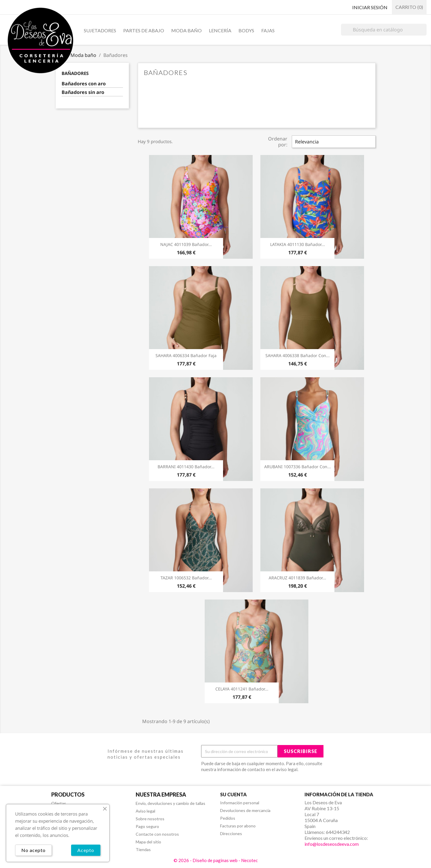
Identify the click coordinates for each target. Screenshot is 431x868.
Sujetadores (100, 30)
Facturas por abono (238, 826)
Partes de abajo (144, 30)
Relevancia (307, 142)
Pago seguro (147, 826)
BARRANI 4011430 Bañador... (186, 467)
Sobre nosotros (150, 819)
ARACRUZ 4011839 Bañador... (297, 578)
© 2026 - (183, 860)
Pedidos (228, 818)
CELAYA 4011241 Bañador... (242, 689)
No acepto (33, 850)
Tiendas (143, 849)
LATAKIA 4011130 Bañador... (298, 244)
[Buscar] (384, 30)
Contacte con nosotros (157, 834)
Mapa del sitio (148, 842)
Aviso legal (145, 811)
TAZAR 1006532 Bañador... (186, 578)
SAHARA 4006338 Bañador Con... (298, 355)
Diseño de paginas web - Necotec (225, 860)
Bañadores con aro (84, 84)
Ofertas (59, 803)
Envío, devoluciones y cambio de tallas (170, 803)
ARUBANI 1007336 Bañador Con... (298, 467)
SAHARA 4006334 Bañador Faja (186, 355)
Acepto (86, 850)
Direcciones (231, 833)
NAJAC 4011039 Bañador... (186, 244)
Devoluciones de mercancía (245, 810)
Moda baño (186, 30)
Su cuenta (233, 794)
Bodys (246, 30)
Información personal (240, 803)
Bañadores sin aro (83, 92)
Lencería (220, 30)
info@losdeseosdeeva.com (332, 844)
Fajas (268, 30)
